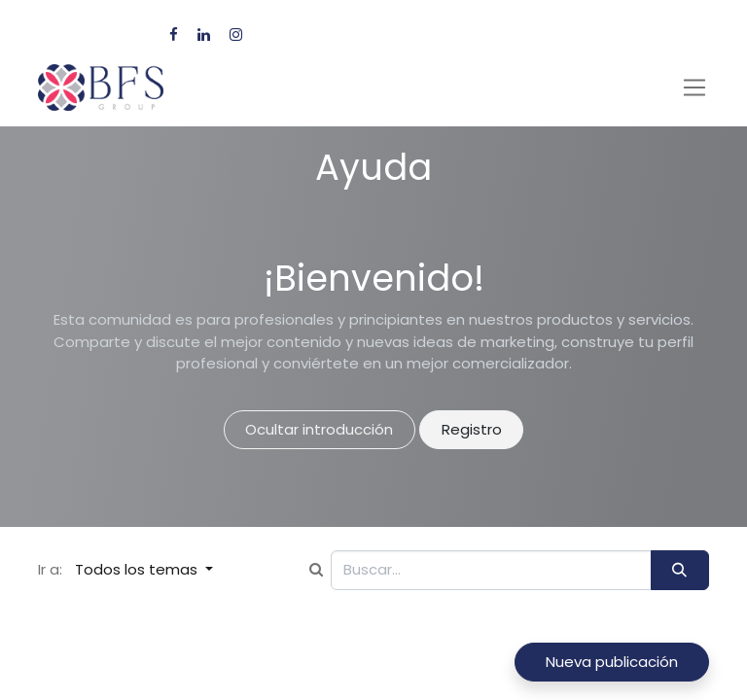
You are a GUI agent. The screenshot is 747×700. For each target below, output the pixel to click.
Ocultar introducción (319, 429)
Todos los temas (138, 569)
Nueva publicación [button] (612, 662)
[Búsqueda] (680, 570)
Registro (472, 429)
